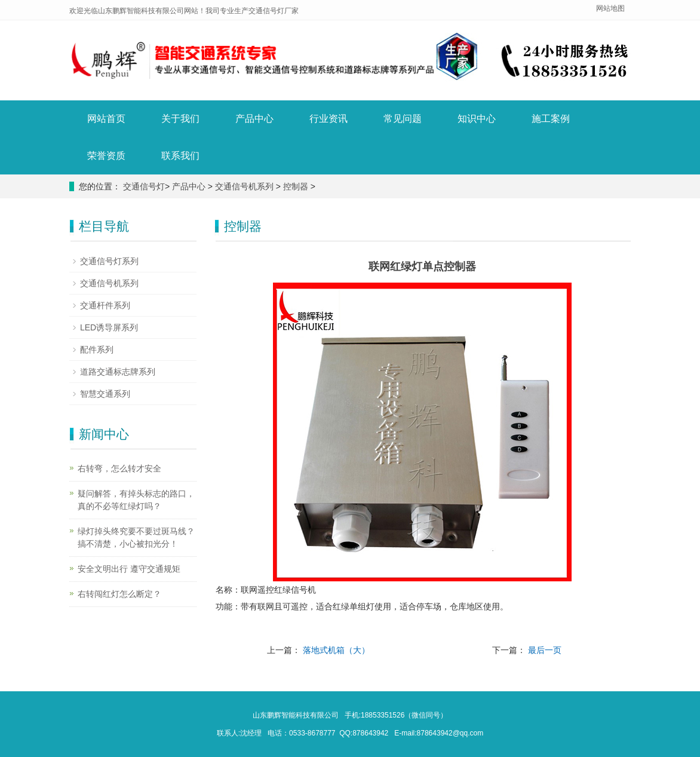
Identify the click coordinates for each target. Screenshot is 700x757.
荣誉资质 (106, 156)
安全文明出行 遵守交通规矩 (129, 569)
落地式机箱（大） (336, 650)
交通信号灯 (144, 186)
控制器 (296, 186)
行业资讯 (328, 119)
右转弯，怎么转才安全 (119, 468)
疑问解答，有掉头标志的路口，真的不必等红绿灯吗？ (136, 500)
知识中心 (477, 119)
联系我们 (180, 156)
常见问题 (403, 119)
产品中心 (254, 119)
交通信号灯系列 (109, 261)
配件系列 (97, 350)
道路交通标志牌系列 (118, 372)
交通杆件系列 (105, 305)
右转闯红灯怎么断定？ (119, 594)
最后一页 (545, 650)
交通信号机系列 (244, 186)
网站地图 (610, 8)
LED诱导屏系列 (109, 327)
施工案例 (551, 119)
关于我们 (180, 119)
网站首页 (106, 119)
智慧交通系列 (105, 394)
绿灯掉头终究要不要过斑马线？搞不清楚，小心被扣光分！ (136, 537)
